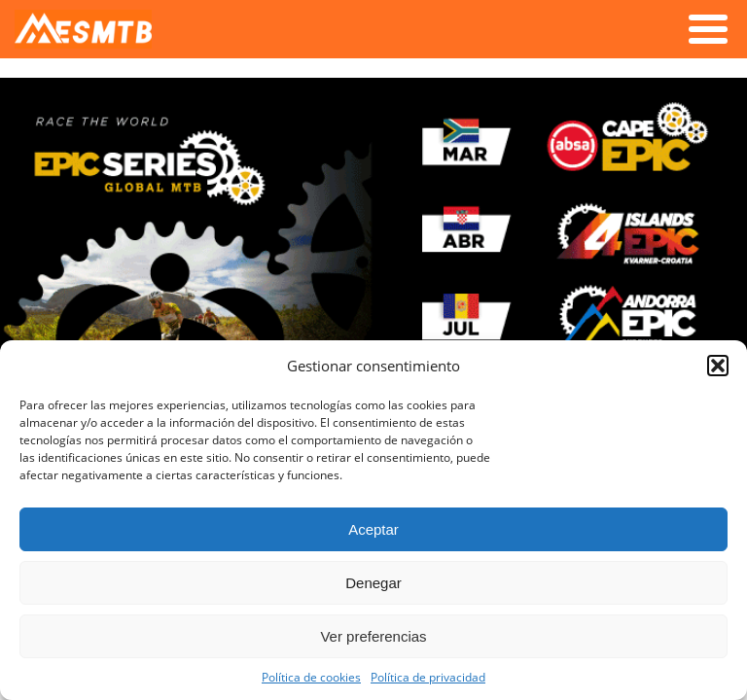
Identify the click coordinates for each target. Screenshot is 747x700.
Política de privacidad (428, 677)
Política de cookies (311, 677)
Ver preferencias (373, 636)
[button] (718, 366)
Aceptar (373, 529)
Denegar (373, 583)
